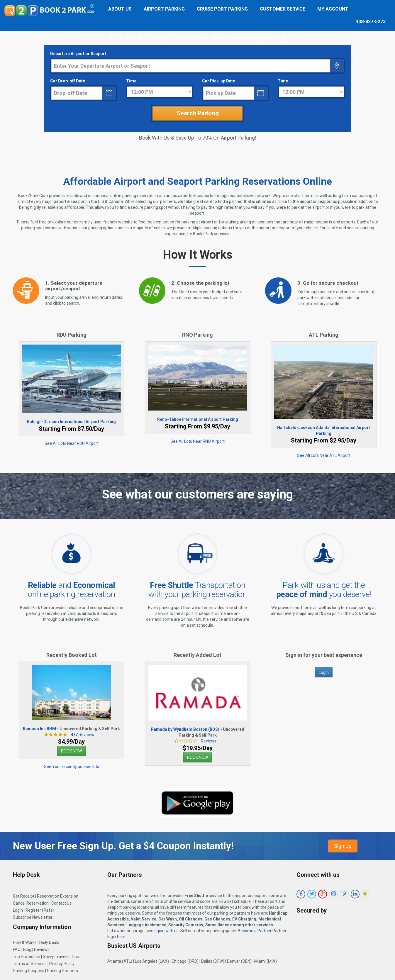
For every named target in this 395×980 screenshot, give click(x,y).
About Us (120, 9)
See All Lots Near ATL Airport (324, 455)
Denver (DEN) (239, 961)
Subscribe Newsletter (33, 917)
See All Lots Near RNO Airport (198, 441)
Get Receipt (24, 896)
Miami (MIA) (266, 961)
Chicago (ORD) (185, 961)
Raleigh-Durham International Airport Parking (71, 422)
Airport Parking (164, 9)
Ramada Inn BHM (39, 729)
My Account (333, 9)
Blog (27, 950)
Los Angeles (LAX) (152, 961)
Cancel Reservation (31, 903)
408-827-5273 (371, 22)
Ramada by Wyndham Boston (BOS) (185, 729)
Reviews (81, 735)
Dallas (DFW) (213, 961)
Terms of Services (30, 964)
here (121, 937)
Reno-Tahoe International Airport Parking (198, 419)
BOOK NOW (71, 751)
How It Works (25, 942)
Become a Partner (255, 931)
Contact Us (61, 903)
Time (131, 81)
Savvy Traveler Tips (61, 957)
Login (324, 672)
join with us (168, 931)
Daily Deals (49, 942)
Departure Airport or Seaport (78, 54)
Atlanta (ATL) (120, 961)
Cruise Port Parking (222, 9)
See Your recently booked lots (72, 767)
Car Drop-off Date (68, 81)
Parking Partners (62, 971)
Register (33, 910)
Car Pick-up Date (219, 81)
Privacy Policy (62, 964)
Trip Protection (27, 957)
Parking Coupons (29, 971)
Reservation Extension (58, 896)
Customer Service (283, 9)
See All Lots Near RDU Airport (72, 443)
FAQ (17, 950)
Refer (49, 910)
